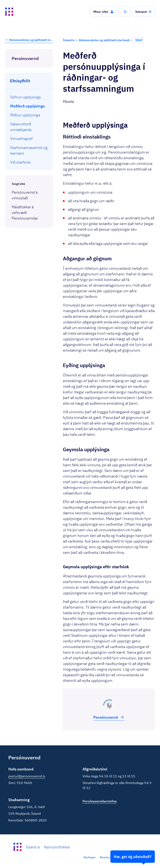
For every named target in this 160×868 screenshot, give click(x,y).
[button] (103, 12)
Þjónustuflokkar (57, 847)
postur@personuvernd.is (27, 776)
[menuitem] (29, 97)
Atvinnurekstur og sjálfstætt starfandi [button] (29, 40)
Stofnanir (90, 857)
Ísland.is (33, 847)
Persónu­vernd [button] (109, 717)
